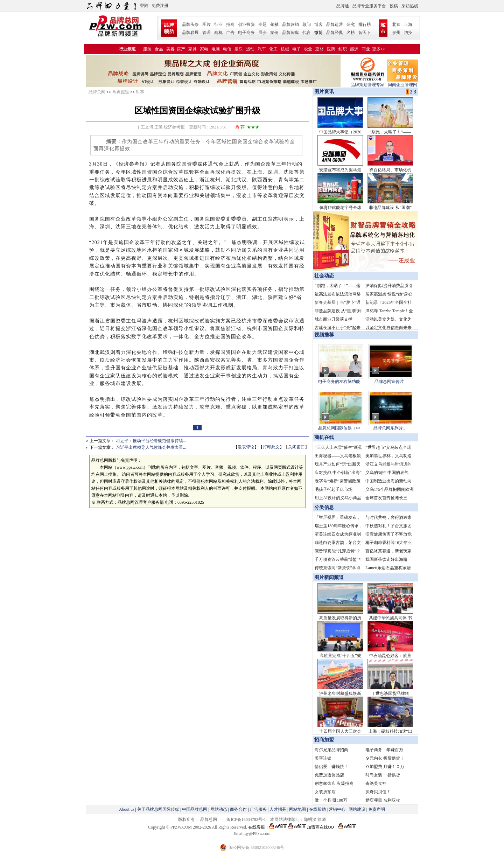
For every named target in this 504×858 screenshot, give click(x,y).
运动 (250, 49)
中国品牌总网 (195, 809)
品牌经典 (335, 33)
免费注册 (160, 6)
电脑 (216, 49)
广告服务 (258, 809)
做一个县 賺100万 (331, 800)
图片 (206, 25)
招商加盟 (324, 740)
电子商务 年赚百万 (384, 750)
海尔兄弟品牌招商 (331, 750)
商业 (366, 49)
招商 (230, 25)
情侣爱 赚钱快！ (331, 767)
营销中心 (337, 809)
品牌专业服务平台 (369, 6)
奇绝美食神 (376, 783)
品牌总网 (97, 92)
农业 (308, 49)
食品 (159, 49)
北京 (396, 25)
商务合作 (238, 809)
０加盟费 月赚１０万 (385, 767)
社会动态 (324, 276)
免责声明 (376, 809)
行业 (218, 25)
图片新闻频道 (329, 577)
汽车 (262, 49)
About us (127, 809)
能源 (354, 49)
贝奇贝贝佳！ (378, 792)
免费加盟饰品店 (329, 775)
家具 (192, 49)
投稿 (394, 6)
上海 (408, 25)
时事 (140, 92)
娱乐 (239, 49)
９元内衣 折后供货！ (385, 758)
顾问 (307, 25)
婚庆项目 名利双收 (383, 800)
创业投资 (246, 25)
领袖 (274, 25)
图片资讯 (323, 92)
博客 (318, 25)
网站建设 (357, 809)
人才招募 (278, 809)
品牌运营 (335, 25)
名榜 (351, 33)
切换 (408, 33)
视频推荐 (324, 335)
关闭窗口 (296, 447)
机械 (285, 49)
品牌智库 (290, 33)
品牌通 (343, 6)
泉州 (396, 33)
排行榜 (365, 25)
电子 (296, 49)
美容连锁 (323, 758)
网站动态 (219, 809)
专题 (262, 25)
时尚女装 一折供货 (383, 775)
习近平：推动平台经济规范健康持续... (151, 441)
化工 (273, 49)
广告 (230, 33)
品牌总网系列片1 (389, 428)
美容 (170, 49)
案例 (274, 33)
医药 (331, 49)
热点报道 (121, 92)
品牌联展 (190, 33)
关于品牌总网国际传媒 (158, 809)
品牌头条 (190, 25)
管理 (206, 33)
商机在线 (324, 437)
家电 (204, 49)
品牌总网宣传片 (389, 382)
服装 (147, 49)
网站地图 (297, 809)
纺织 (343, 49)
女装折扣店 (325, 792)
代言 (307, 33)
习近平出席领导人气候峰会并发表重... (151, 447)
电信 (227, 49)
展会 (262, 33)
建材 (320, 49)
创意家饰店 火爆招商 (334, 783)
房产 (181, 49)
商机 (218, 33)
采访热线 (410, 6)
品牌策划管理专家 (367, 82)
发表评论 (246, 447)
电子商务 (246, 33)
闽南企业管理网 (402, 82)
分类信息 (324, 507)
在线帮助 (317, 809)
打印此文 (271, 447)
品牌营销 (290, 25)
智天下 (365, 33)
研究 (351, 25)
